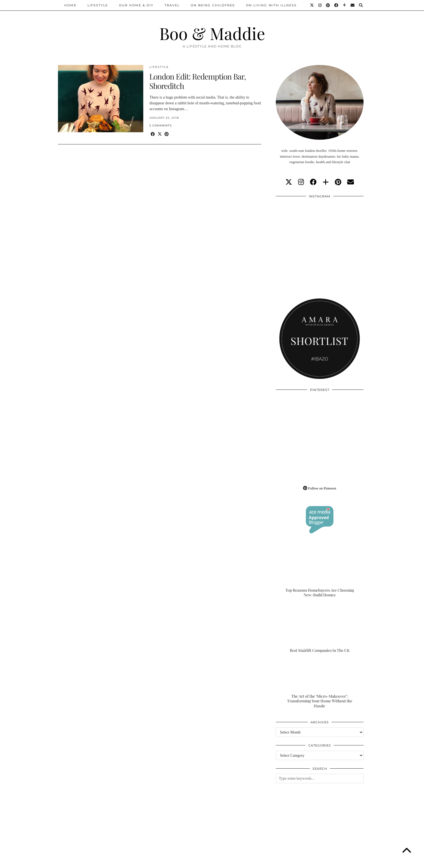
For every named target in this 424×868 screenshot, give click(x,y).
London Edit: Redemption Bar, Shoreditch (198, 81)
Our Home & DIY (136, 5)
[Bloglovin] (345, 5)
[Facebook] (336, 5)
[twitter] (289, 182)
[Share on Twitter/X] (160, 134)
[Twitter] (312, 5)
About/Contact (124, 862)
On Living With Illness (271, 5)
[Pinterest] (328, 5)
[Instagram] (320, 5)
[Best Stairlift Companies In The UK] (320, 629)
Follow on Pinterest (320, 488)
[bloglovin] (326, 182)
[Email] (353, 5)
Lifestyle (98, 5)
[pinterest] (338, 182)
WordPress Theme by (338, 862)
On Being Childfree (213, 5)
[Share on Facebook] (153, 134)
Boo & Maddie (212, 33)
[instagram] (301, 182)
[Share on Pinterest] (167, 134)
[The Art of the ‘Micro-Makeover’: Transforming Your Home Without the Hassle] (320, 684)
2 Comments (161, 125)
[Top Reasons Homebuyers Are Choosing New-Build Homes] (320, 573)
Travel (172, 5)
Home (70, 5)
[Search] (361, 5)
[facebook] (313, 182)
